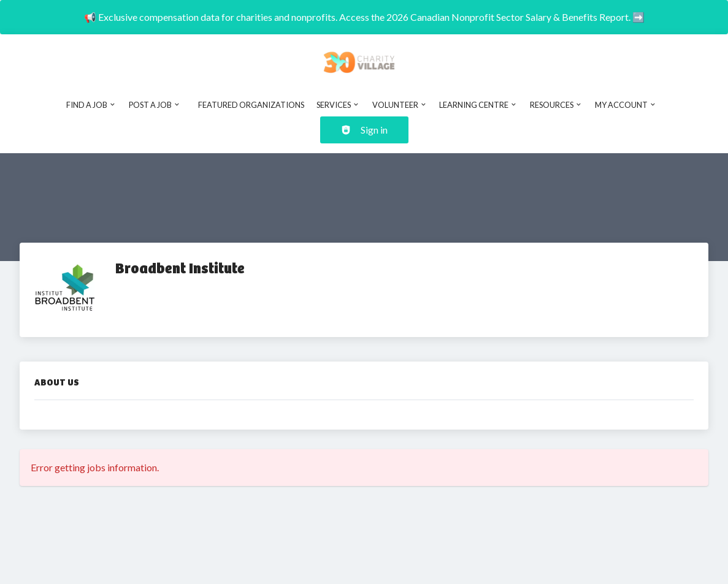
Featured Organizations (251, 105)
